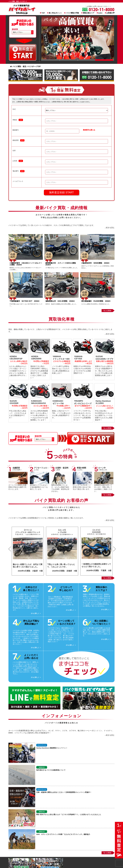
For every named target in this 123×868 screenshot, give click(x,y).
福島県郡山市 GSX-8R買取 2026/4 (61, 301)
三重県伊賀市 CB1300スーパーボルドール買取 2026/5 (26, 264)
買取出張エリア (89, 13)
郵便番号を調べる (89, 130)
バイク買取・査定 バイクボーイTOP (25, 66)
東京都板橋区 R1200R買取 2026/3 (97, 301)
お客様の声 (110, 13)
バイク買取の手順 (72, 13)
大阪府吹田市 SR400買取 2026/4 (96, 263)
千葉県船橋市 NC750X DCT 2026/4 (24, 301)
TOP (43, 13)
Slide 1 (51, 60)
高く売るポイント (55, 13)
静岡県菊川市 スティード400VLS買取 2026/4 (62, 264)
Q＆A (100, 13)
